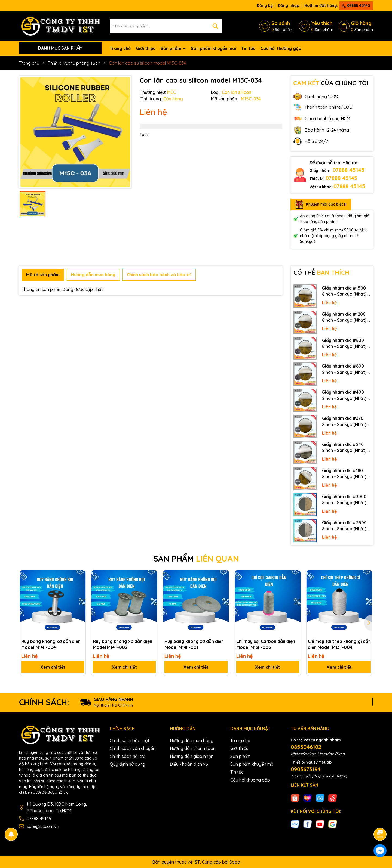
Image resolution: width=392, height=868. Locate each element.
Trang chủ (120, 48)
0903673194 (306, 769)
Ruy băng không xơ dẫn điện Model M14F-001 (194, 644)
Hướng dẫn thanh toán (193, 748)
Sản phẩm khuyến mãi (213, 48)
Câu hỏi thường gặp (281, 48)
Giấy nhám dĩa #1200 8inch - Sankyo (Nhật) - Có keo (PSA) (346, 317)
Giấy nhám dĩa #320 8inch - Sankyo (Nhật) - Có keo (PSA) (346, 421)
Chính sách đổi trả (128, 756)
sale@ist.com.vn (43, 826)
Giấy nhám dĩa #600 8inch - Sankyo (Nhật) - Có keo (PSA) (346, 369)
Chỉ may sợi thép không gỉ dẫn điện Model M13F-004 (339, 644)
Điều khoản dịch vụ (189, 764)
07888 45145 (356, 5)
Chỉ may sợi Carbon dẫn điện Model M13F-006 (266, 644)
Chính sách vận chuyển (133, 748)
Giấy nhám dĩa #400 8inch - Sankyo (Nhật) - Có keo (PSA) (346, 395)
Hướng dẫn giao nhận (192, 756)
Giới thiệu (146, 48)
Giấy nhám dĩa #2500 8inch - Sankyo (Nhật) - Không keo (346, 526)
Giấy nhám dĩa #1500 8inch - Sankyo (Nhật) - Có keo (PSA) (346, 291)
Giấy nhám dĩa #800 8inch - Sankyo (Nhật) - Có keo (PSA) (346, 343)
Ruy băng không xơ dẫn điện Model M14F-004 (51, 644)
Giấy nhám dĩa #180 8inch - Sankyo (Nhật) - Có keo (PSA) (346, 474)
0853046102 (306, 747)
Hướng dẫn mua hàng (192, 740)
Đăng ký (265, 5)
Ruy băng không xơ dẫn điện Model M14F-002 (122, 644)
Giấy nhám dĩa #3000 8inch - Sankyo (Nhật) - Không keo (346, 500)
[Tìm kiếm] (215, 26)
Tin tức (248, 48)
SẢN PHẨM (196, 559)
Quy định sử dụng (127, 764)
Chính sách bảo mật (130, 740)
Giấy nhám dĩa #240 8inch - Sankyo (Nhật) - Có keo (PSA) (346, 448)
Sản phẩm (171, 48)
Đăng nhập (289, 5)
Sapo (235, 862)
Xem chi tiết (53, 667)
